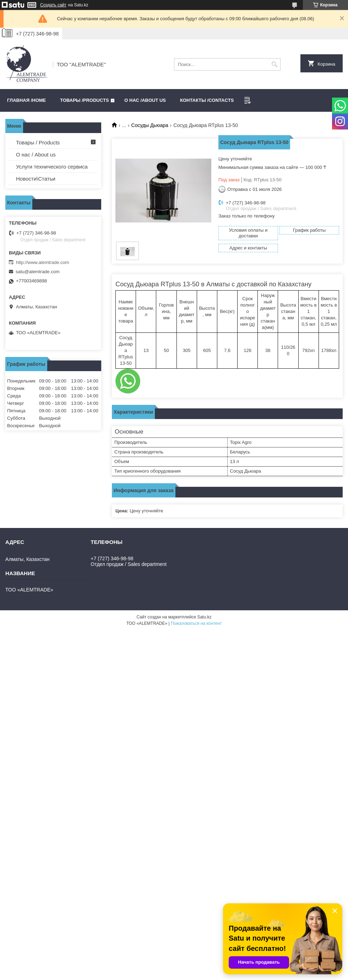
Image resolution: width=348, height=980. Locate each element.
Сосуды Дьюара (150, 125)
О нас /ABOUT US (145, 100)
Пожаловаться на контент (196, 623)
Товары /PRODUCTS (84, 100)
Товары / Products (38, 142)
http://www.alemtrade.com (43, 262)
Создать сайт (53, 5)
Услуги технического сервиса (52, 167)
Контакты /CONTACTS (207, 100)
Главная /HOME (26, 100)
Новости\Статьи (36, 179)
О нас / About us (36, 155)
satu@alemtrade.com (38, 272)
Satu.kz (204, 617)
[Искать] (274, 64)
